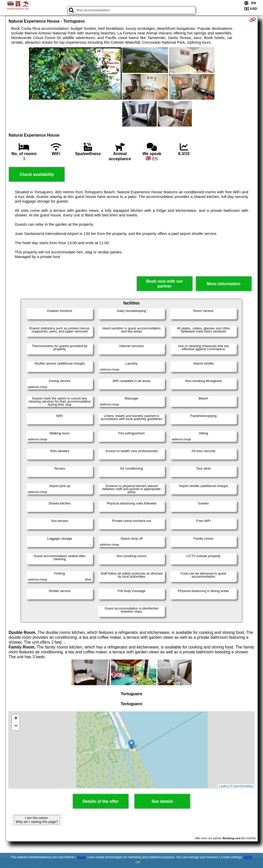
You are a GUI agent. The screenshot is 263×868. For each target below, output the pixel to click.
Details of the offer (101, 801)
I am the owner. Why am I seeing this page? (37, 820)
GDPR (248, 857)
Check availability (37, 174)
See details (162, 801)
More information (224, 284)
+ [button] (16, 719)
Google (81, 857)
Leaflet (224, 786)
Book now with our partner (165, 284)
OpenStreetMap (243, 786)
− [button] (16, 726)
